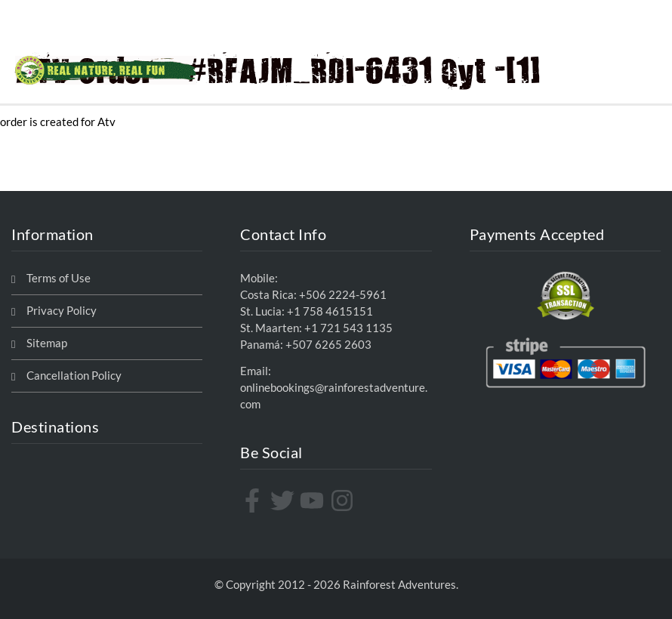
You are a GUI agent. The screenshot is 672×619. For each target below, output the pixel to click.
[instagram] (344, 500)
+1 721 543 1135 (348, 328)
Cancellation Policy (74, 376)
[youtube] (314, 500)
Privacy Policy (62, 311)
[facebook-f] (254, 500)
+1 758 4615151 (330, 311)
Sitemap (47, 343)
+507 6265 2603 (328, 345)
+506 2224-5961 (343, 295)
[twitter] (284, 500)
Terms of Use (59, 278)
